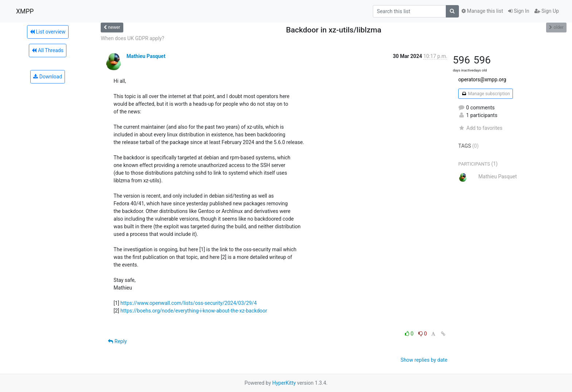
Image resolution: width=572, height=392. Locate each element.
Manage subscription (485, 94)
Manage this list (482, 11)
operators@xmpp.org (482, 79)
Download (48, 77)
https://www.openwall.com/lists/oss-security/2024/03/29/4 (189, 303)
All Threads (47, 50)
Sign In (519, 11)
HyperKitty (284, 383)
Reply (117, 341)
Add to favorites (480, 128)
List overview (48, 32)
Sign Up (547, 11)
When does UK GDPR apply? (132, 38)
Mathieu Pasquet (146, 56)
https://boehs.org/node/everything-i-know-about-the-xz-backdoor (194, 311)
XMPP (25, 11)
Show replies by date (424, 360)
